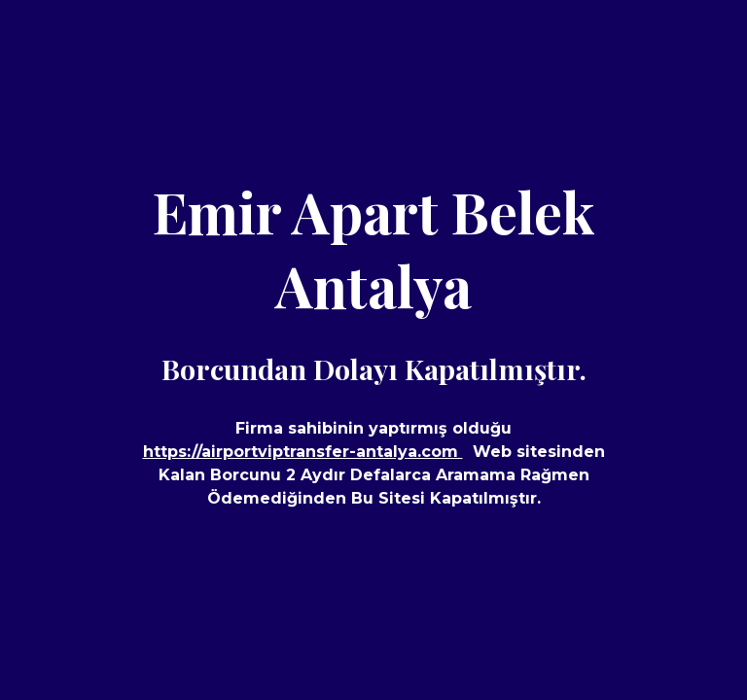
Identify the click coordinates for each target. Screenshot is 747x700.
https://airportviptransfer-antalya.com (303, 452)
